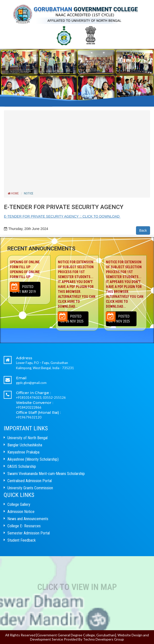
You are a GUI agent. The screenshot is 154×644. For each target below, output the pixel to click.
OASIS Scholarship (22, 466)
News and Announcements (28, 519)
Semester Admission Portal (29, 533)
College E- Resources (24, 526)
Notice (29, 193)
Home (13, 193)
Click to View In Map (77, 587)
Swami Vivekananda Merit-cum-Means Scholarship (46, 474)
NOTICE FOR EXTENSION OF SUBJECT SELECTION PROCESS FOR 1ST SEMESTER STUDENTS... (77, 284)
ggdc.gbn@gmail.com (31, 383)
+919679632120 (29, 417)
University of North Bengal (27, 438)
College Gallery (19, 504)
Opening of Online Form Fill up (29, 270)
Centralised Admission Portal (30, 481)
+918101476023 (29, 398)
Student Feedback (22, 540)
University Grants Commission (30, 488)
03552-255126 (54, 398)
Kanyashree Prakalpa (23, 452)
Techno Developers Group (103, 639)
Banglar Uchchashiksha (25, 445)
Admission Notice (21, 512)
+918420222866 (29, 407)
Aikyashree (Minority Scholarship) (33, 459)
